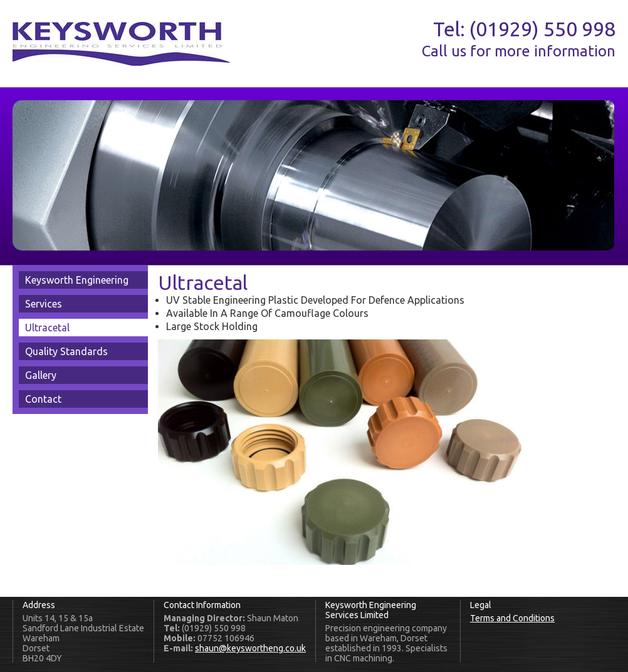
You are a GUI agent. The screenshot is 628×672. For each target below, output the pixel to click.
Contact (43, 399)
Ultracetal (47, 328)
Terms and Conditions (512, 618)
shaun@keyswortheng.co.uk (250, 648)
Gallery (41, 375)
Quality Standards (66, 351)
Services (44, 304)
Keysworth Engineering (77, 280)
